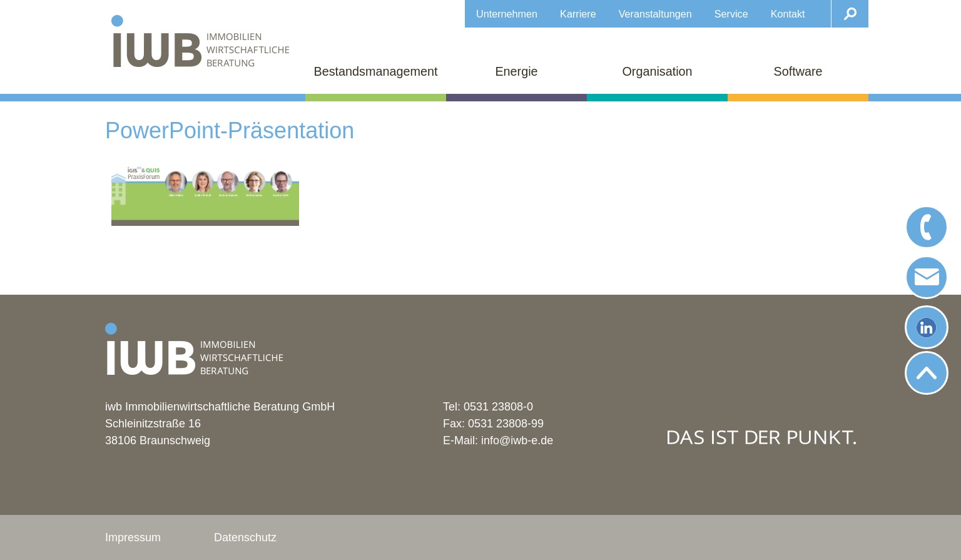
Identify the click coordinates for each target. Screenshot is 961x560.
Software (798, 71)
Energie (516, 71)
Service (731, 14)
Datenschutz (245, 537)
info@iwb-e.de (517, 440)
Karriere (578, 14)
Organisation (657, 71)
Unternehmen (507, 14)
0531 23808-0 (498, 407)
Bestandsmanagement (376, 71)
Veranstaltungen (655, 14)
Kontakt (788, 14)
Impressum (133, 537)
